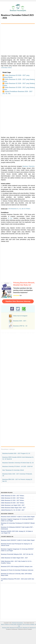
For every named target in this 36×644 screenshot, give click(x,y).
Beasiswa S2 (26, 628)
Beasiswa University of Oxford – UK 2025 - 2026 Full (17, 466)
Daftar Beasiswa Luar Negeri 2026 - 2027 (13, 505)
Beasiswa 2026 (6, 628)
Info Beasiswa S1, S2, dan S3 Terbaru (20, 209)
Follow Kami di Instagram (20, 316)
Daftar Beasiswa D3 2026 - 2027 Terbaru (13, 503)
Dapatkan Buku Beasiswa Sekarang (18, 301)
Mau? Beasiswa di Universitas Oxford (13, 470)
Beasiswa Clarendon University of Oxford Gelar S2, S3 (18, 463)
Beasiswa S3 (33, 628)
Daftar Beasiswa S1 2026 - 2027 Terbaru (13, 500)
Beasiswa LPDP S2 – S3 (20, 326)
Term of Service (26, 624)
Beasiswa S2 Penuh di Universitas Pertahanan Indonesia (17, 570)
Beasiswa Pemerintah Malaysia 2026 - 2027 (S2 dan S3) (17, 554)
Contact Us (7, 624)
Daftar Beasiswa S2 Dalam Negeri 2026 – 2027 (14, 558)
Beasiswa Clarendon (28, 166)
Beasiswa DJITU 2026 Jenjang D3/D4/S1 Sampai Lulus (17, 567)
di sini (10, 218)
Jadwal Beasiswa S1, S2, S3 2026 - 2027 (13, 510)
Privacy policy (13, 624)
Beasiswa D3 (13, 628)
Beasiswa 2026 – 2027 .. (20, 321)
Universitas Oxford (6, 68)
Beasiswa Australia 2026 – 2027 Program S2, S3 (16, 453)
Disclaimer (20, 624)
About (2, 624)
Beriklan (32, 624)
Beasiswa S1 (20, 628)
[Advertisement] (18, 39)
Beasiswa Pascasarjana (18, 623)
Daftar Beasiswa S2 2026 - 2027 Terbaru (13, 498)
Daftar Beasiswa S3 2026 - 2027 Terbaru (13, 496)
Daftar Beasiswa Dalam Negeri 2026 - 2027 (13, 508)
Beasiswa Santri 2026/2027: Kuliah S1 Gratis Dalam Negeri (18, 517)
